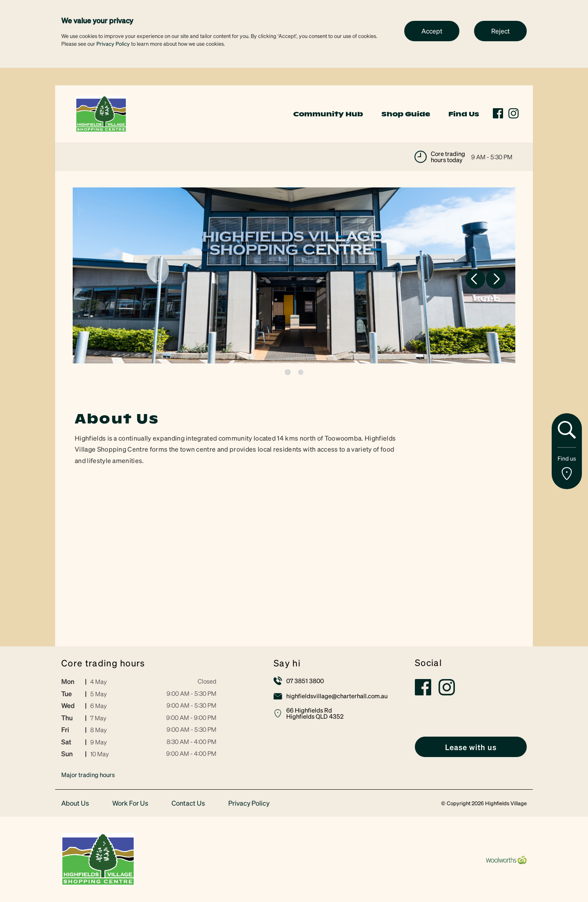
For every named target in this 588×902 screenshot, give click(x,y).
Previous (475, 279)
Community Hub (328, 114)
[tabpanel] (294, 275)
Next (496, 279)
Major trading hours (88, 775)
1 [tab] (288, 372)
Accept (432, 31)
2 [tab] (301, 372)
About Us (75, 803)
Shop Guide (406, 114)
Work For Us (130, 803)
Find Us (464, 114)
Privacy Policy (113, 43)
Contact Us (188, 803)
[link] (101, 113)
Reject (500, 31)
